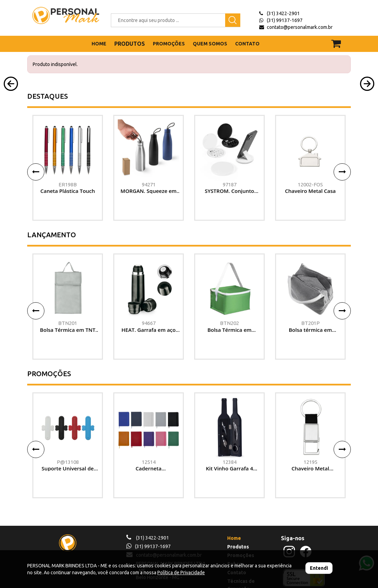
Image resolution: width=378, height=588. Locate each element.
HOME (99, 44)
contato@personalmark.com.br (300, 27)
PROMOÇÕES (169, 44)
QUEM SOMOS (210, 44)
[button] (11, 138)
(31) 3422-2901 (283, 13)
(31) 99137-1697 (285, 20)
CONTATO (247, 44)
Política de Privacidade (181, 573)
